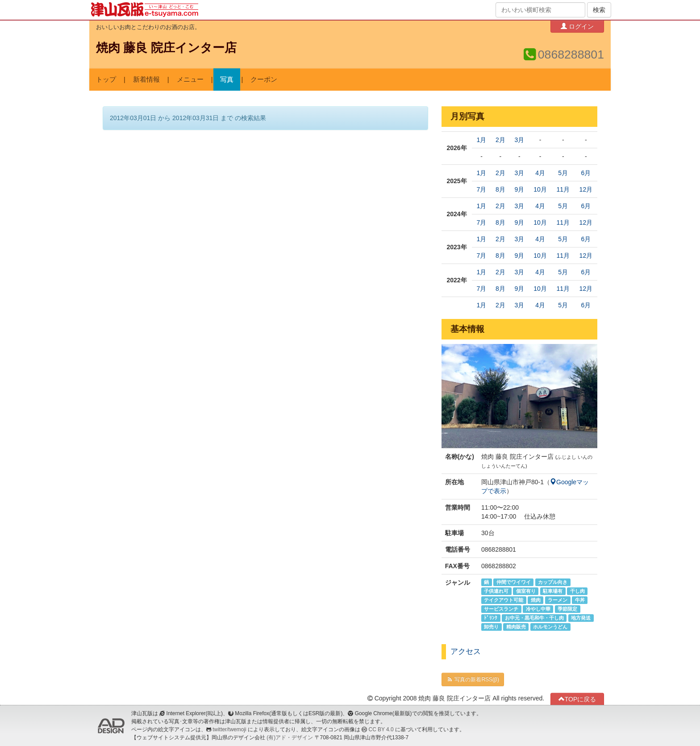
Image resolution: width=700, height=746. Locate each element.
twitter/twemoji (229, 729)
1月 (482, 140)
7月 (482, 189)
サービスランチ (501, 609)
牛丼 (580, 600)
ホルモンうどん (550, 627)
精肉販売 (516, 627)
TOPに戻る (577, 699)
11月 (563, 189)
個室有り (526, 591)
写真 (227, 80)
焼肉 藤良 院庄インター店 (166, 48)
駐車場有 (553, 591)
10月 (540, 189)
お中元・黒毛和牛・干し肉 (534, 618)
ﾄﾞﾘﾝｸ (491, 618)
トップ (106, 80)
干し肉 (577, 591)
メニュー (190, 80)
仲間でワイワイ (514, 582)
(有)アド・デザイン (290, 738)
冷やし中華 (538, 609)
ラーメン (558, 600)
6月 (586, 173)
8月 (500, 189)
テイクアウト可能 (504, 600)
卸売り (491, 627)
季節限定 (567, 609)
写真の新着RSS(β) (473, 679)
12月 (586, 189)
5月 (563, 173)
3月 (519, 140)
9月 (519, 189)
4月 (540, 173)
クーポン (264, 80)
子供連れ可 (496, 591)
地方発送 (581, 618)
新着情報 (146, 80)
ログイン (577, 26)
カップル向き (553, 582)
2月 (500, 140)
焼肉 (536, 600)
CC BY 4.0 (381, 729)
